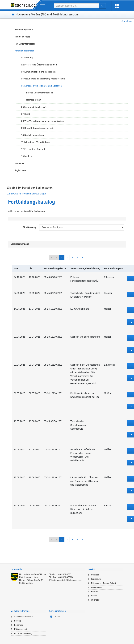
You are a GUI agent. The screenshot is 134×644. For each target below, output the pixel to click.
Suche (94, 596)
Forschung (19, 625)
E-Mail (58, 617)
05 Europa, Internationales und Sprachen (41, 86)
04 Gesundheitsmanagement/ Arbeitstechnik (43, 79)
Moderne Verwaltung (23, 633)
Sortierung (30, 227)
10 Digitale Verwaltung (33, 135)
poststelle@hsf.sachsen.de (70, 580)
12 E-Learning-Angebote (34, 149)
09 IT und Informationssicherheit (37, 128)
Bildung (17, 621)
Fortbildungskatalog (25, 51)
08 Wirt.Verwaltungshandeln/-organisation (43, 121)
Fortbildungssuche (24, 30)
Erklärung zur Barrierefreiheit (103, 583)
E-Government (21, 629)
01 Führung (27, 58)
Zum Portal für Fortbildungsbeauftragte (26, 194)
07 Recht (25, 114)
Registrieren (21, 170)
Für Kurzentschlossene (26, 44)
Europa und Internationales (40, 93)
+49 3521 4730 (64, 574)
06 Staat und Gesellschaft (34, 107)
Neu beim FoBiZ (22, 37)
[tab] (48, 569)
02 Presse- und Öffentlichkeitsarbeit (39, 65)
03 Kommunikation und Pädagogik (38, 72)
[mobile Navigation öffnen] (42, 6)
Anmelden (127, 21)
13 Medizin (27, 156)
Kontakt (94, 592)
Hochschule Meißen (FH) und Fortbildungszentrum (47, 14)
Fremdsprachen (34, 100)
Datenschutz (97, 587)
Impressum (96, 579)
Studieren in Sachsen (23, 617)
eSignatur (95, 600)
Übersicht (95, 575)
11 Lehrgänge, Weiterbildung (35, 142)
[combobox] (76, 6)
